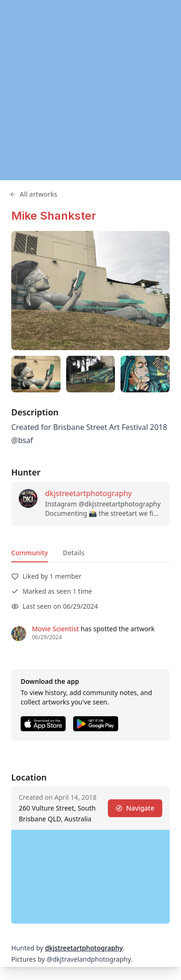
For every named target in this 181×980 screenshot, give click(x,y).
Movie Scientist (55, 629)
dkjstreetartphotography (88, 493)
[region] (90, 90)
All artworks (33, 194)
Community (30, 553)
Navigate (135, 808)
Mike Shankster (54, 216)
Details (74, 553)
